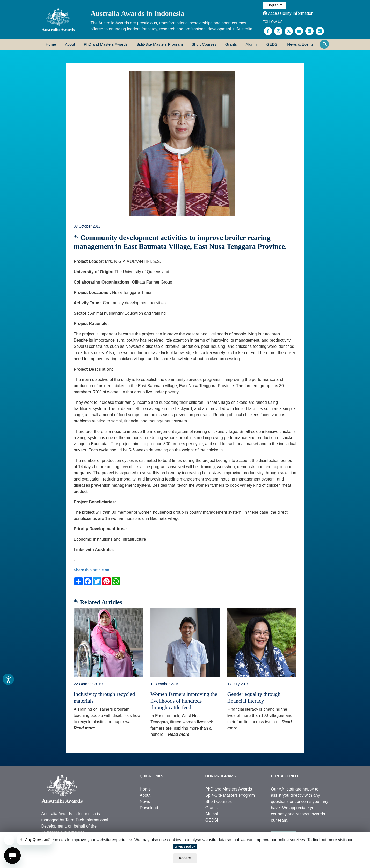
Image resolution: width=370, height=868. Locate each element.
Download (149, 808)
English (273, 5)
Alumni (252, 44)
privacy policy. (185, 846)
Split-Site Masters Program (160, 44)
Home (51, 44)
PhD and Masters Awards (106, 44)
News (145, 802)
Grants (231, 44)
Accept (185, 858)
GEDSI (273, 44)
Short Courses (204, 44)
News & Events (300, 44)
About (70, 44)
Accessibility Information (288, 13)
